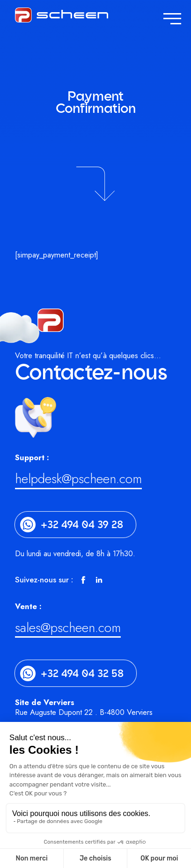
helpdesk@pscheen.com (78, 481)
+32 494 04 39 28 (82, 524)
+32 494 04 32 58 (82, 673)
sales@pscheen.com (68, 630)
